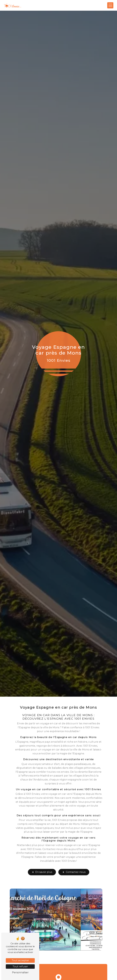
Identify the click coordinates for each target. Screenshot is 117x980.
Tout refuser (20, 967)
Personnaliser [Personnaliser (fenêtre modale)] (20, 972)
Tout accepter (20, 960)
